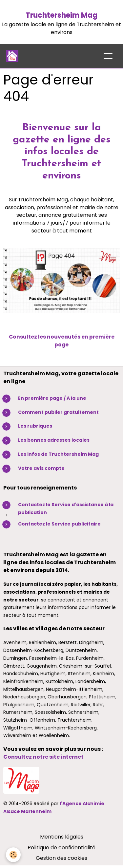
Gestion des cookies (61, 858)
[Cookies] (13, 855)
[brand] (14, 56)
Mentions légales (62, 837)
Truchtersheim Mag (61, 15)
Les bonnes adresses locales (54, 440)
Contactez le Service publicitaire (59, 524)
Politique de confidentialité (61, 848)
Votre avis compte (41, 468)
